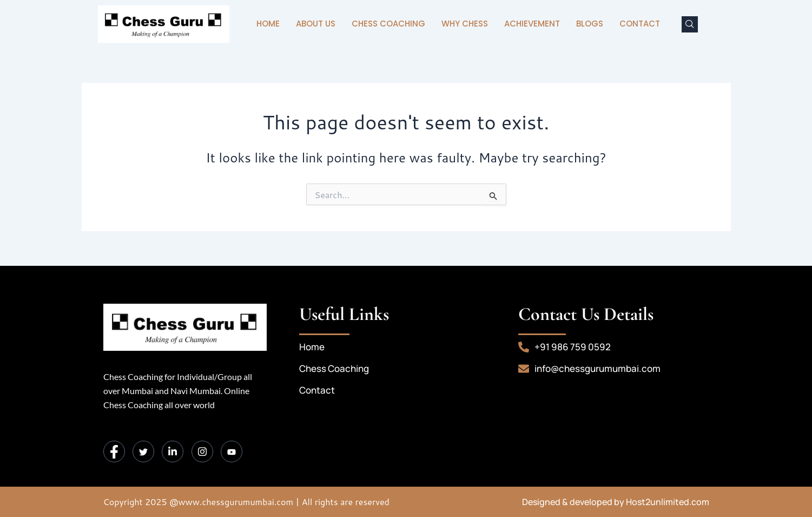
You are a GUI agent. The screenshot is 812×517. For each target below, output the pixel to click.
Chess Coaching (388, 24)
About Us (316, 24)
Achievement (532, 24)
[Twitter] (143, 451)
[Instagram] (202, 451)
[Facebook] (114, 451)
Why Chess (465, 24)
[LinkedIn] (173, 451)
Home (268, 24)
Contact (640, 24)
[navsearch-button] (690, 24)
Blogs (590, 24)
